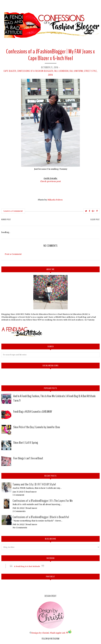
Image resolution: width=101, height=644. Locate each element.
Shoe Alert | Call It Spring (26, 443)
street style (90, 71)
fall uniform (76, 71)
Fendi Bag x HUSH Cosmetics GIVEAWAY (33, 412)
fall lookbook (61, 71)
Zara (50, 75)
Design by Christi (40, 633)
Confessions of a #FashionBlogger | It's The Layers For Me (43, 501)
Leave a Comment (13, 211)
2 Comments (19, 511)
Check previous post (51, 181)
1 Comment (18, 495)
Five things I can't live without (28, 458)
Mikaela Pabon (55, 200)
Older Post (95, 220)
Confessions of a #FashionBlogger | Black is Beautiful (41, 517)
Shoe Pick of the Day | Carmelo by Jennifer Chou (37, 427)
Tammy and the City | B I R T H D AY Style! (34, 484)
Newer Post (6, 220)
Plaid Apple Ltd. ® (59, 633)
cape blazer (10, 71)
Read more (31, 492)
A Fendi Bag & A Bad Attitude (27, 566)
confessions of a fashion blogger (35, 71)
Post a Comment (13, 254)
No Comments (20, 528)
